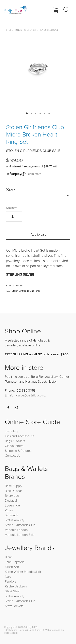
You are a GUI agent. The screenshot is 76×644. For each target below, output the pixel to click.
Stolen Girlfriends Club (20, 525)
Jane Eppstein (15, 562)
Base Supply (13, 486)
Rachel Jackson (16, 586)
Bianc (9, 557)
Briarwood (12, 496)
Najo (8, 576)
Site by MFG (31, 627)
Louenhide (12, 505)
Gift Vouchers (14, 446)
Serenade (12, 515)
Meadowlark (32, 572)
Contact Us (12, 455)
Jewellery (12, 431)
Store (9, 30)
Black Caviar (13, 491)
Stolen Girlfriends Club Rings (26, 291)
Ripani (9, 510)
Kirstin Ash (12, 567)
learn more (34, 174)
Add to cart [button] (38, 234)
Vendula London (16, 530)
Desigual (11, 500)
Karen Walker (14, 572)
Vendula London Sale (20, 535)
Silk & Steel (12, 591)
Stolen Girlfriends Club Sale (41, 30)
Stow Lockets (14, 606)
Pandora (11, 581)
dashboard (11, 630)
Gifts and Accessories (20, 436)
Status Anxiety (15, 520)
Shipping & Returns (18, 451)
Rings (19, 30)
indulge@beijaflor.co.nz (30, 395)
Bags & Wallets (15, 441)
